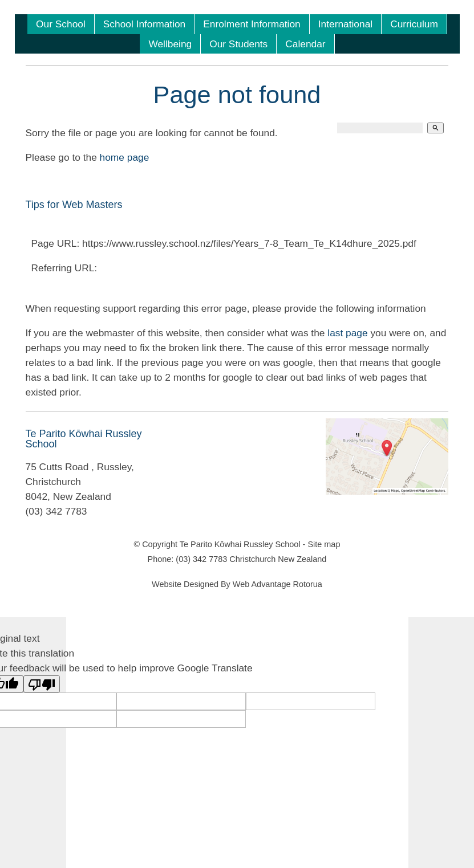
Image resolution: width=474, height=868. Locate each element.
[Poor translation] (42, 684)
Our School (61, 24)
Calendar (305, 44)
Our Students (238, 44)
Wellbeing (170, 44)
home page (125, 157)
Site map (324, 544)
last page (347, 333)
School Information (144, 24)
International (345, 24)
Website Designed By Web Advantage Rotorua (237, 584)
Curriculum (414, 24)
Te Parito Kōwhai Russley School (240, 544)
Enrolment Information (252, 24)
